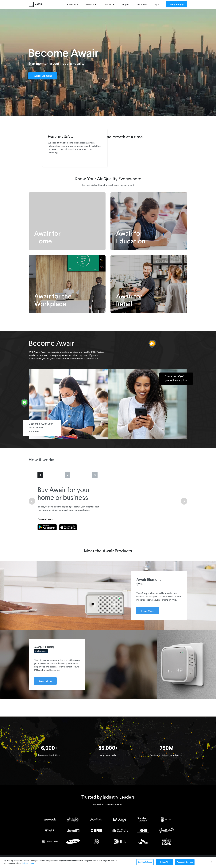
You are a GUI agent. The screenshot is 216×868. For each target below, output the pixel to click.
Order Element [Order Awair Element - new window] (177, 4)
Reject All (164, 862)
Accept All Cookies (185, 862)
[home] (36, 4)
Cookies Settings (145, 862)
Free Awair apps (45, 519)
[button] (73, 4)
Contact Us (141, 5)
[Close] (212, 862)
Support (125, 5)
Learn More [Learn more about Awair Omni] (45, 681)
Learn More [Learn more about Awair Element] (148, 611)
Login (156, 5)
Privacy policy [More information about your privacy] (28, 863)
